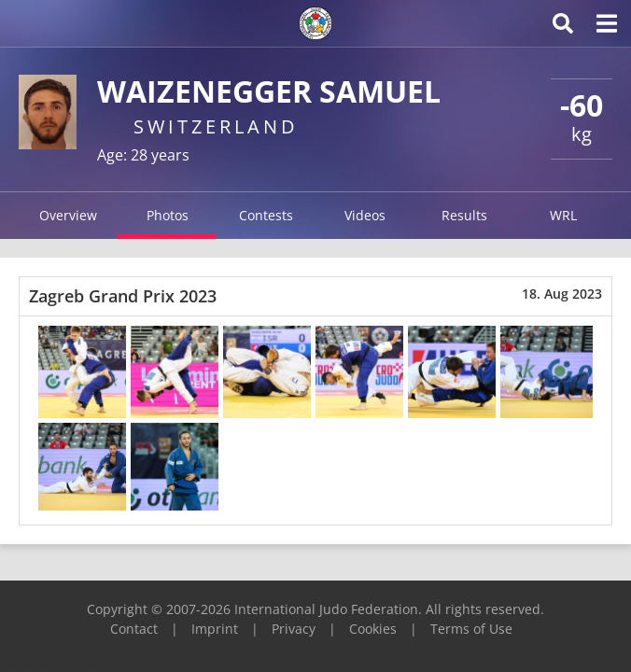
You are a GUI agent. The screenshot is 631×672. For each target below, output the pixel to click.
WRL (563, 215)
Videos (365, 215)
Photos (168, 215)
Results (464, 215)
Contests (266, 215)
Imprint (215, 629)
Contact (134, 629)
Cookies (373, 629)
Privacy (294, 629)
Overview (68, 215)
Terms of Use (471, 629)
